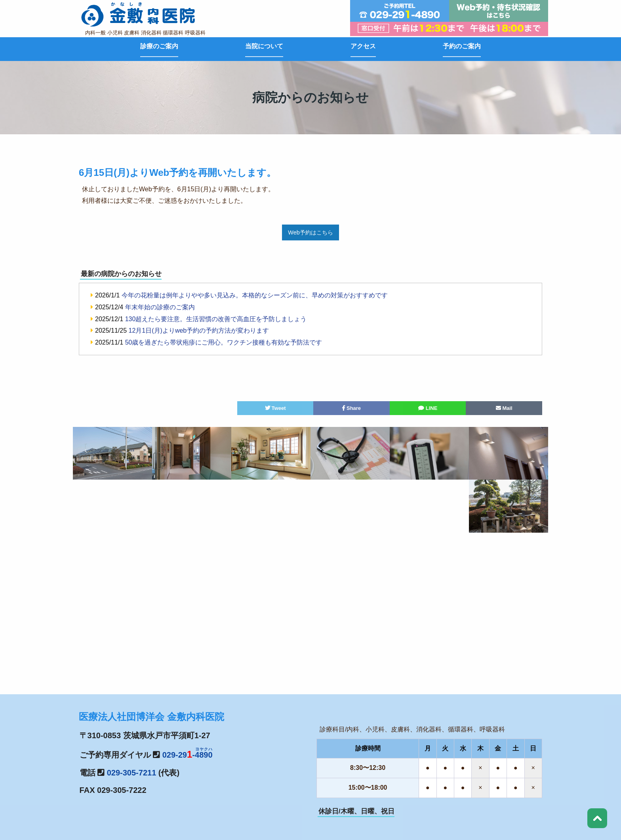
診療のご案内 (159, 46)
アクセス (363, 46)
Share (351, 408)
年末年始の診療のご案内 (160, 307)
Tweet (275, 408)
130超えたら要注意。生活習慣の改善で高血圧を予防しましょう (216, 319)
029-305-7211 (132, 773)
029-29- (188, 755)
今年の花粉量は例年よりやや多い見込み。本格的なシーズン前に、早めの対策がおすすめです (255, 295)
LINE (428, 408)
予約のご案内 (462, 46)
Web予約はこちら (310, 232)
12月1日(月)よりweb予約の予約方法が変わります (199, 330)
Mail (504, 408)
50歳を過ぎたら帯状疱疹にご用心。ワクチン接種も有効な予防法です (224, 342)
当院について (264, 46)
